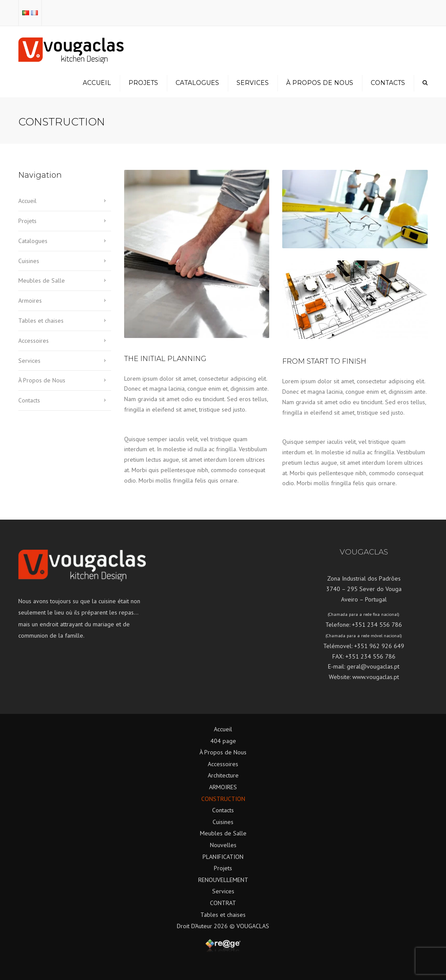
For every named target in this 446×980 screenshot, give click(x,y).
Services (253, 83)
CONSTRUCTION (223, 799)
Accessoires (34, 341)
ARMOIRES (223, 787)
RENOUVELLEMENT (223, 880)
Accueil (97, 83)
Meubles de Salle (42, 280)
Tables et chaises (41, 321)
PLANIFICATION (223, 857)
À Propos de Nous (320, 83)
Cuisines (29, 261)
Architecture (223, 775)
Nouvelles (223, 845)
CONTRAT (223, 903)
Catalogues (197, 83)
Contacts (388, 83)
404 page (223, 741)
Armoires (30, 301)
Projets (143, 83)
